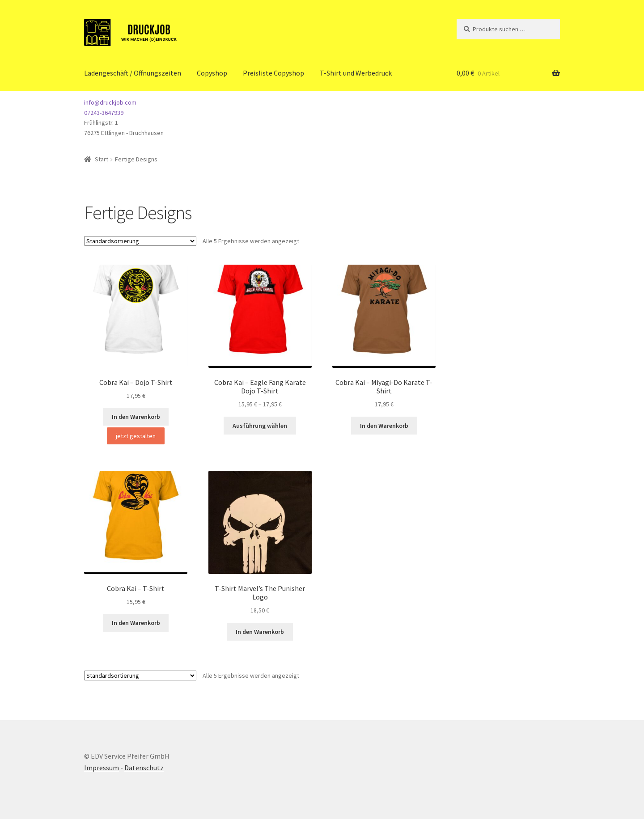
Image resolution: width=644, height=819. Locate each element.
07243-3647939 (104, 113)
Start (102, 159)
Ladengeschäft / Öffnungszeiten (133, 73)
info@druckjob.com (110, 102)
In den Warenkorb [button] (136, 417)
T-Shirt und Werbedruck (356, 73)
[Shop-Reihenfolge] (140, 241)
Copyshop (212, 73)
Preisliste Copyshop (273, 73)
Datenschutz (144, 768)
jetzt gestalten (136, 436)
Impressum (102, 768)
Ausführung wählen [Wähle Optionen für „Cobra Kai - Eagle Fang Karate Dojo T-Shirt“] (260, 426)
